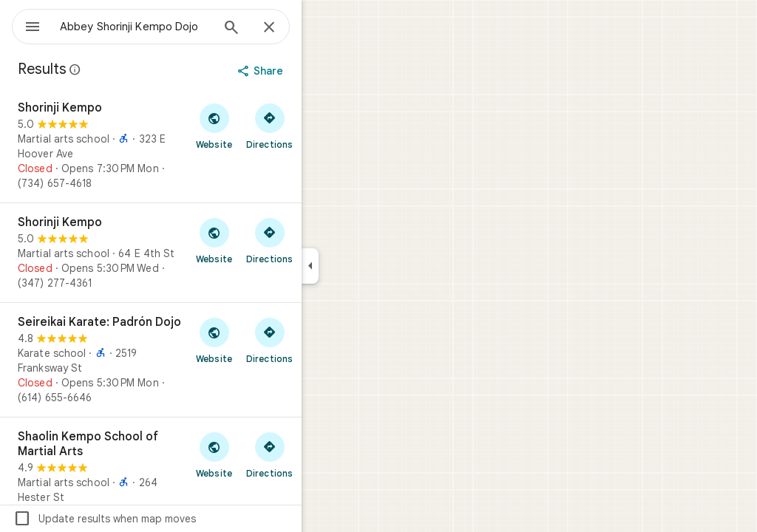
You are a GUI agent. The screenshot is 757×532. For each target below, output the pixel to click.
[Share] (315, 71)
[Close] (322, 28)
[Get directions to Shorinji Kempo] (323, 126)
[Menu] (27, 25)
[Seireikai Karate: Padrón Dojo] (204, 360)
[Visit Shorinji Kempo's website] (267, 126)
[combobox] (174, 27)
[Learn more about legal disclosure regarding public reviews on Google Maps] (129, 69)
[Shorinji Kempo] (204, 146)
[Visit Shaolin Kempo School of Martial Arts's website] (267, 454)
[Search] (285, 29)
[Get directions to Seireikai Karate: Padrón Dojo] (323, 340)
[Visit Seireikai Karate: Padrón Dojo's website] (267, 340)
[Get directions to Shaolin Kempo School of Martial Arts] (323, 454)
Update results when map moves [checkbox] (158, 519)
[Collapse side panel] (363, 266)
